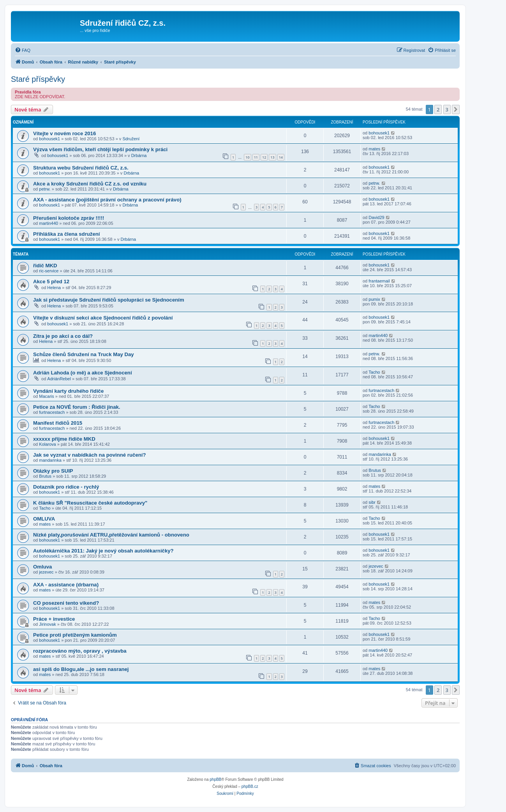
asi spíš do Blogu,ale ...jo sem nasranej (81, 669)
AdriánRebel (59, 379)
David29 (376, 217)
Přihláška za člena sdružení (67, 234)
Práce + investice (54, 619)
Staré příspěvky (38, 79)
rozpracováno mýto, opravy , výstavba (80, 651)
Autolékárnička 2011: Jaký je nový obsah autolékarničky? (103, 551)
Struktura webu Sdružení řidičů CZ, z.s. (81, 168)
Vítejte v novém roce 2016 (64, 133)
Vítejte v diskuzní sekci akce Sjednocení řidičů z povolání (103, 318)
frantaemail (379, 281)
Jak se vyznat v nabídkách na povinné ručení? (90, 455)
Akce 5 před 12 (51, 282)
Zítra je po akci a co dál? (63, 336)
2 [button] (438, 109)
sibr (372, 502)
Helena (54, 288)
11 (256, 157)
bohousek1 (49, 139)
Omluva (42, 567)
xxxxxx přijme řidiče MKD (64, 439)
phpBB (215, 779)
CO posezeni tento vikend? (66, 603)
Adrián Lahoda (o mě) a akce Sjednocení (83, 373)
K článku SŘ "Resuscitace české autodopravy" (90, 503)
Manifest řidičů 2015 (58, 423)
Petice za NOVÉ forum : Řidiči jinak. (77, 407)
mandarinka (50, 460)
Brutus (45, 476)
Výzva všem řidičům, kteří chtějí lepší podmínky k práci (100, 149)
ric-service (49, 271)
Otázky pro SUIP (53, 471)
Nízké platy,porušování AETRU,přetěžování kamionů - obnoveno (111, 535)
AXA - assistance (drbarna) (66, 585)
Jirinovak (47, 624)
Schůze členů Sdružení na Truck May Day (84, 354)
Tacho (374, 372)
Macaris (47, 396)
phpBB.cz (250, 786)
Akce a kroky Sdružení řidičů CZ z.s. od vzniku (90, 184)
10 (247, 157)
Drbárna (139, 155)
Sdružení (131, 139)
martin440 (48, 223)
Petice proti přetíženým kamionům (75, 635)
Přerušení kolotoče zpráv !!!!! (69, 218)
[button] (456, 109)
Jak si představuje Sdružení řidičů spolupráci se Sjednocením (109, 300)
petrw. (45, 189)
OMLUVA (44, 519)
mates (374, 149)
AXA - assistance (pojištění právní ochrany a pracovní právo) (107, 200)
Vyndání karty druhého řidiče (68, 391)
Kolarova (47, 444)
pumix (374, 299)
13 (272, 157)
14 (281, 157)
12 (264, 157)
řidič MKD (45, 266)
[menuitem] (23, 50)
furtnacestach (381, 390)
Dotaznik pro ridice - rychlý (66, 487)
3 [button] (447, 109)
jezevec (46, 572)
